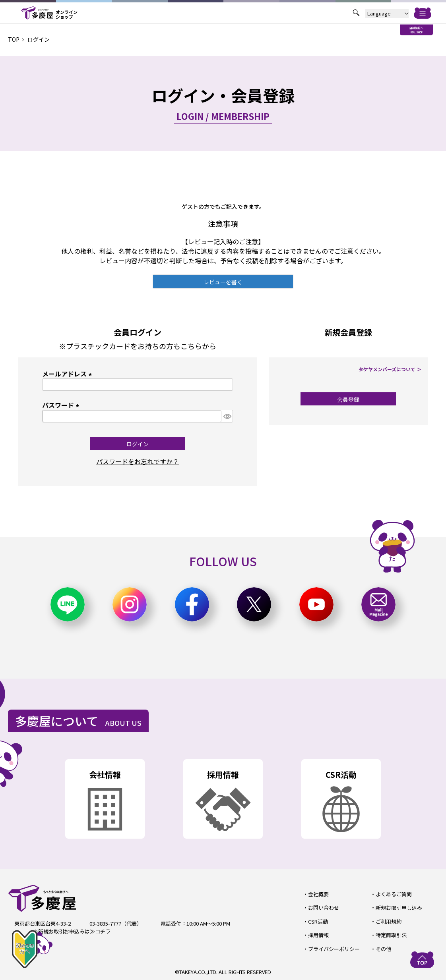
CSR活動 (318, 921)
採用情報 (318, 935)
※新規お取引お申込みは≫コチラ (72, 931)
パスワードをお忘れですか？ (138, 461)
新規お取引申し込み (399, 908)
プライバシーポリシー (334, 949)
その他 (383, 949)
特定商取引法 (391, 935)
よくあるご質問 (394, 894)
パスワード (62, 405)
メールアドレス (68, 374)
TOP (14, 39)
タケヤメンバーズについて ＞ (390, 369)
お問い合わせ (324, 908)
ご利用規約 (389, 921)
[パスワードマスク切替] (227, 416)
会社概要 (318, 894)
